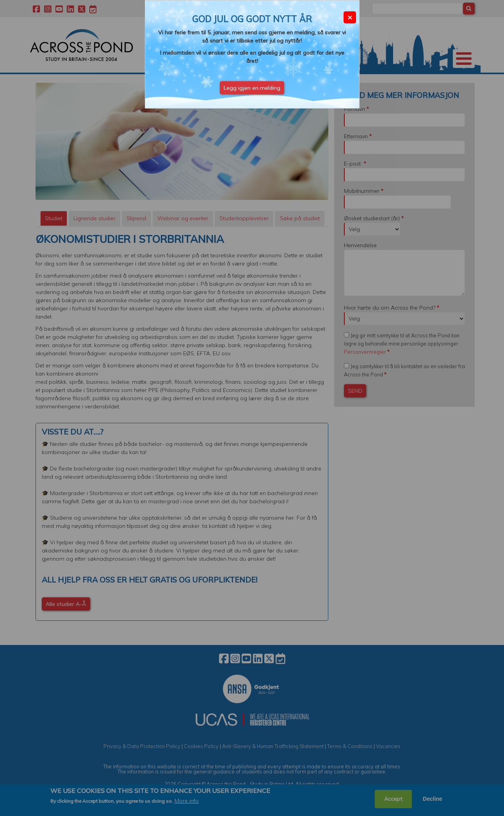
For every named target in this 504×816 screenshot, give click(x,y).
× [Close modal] (350, 17)
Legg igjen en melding (252, 88)
